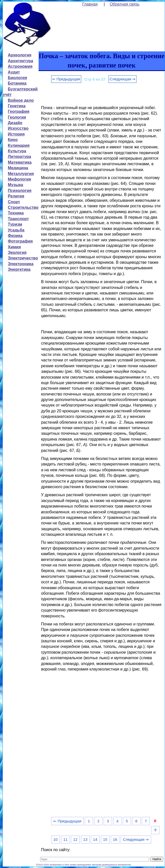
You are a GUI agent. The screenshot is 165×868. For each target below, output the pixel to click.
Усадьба (16, 230)
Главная (90, 4)
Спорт (14, 202)
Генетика (17, 106)
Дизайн (15, 123)
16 (115, 839)
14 (95, 839)
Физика (15, 236)
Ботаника (17, 83)
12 (75, 839)
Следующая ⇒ (122, 79)
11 (65, 839)
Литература (19, 157)
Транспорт (18, 219)
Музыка (16, 185)
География (19, 111)
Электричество (23, 258)
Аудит (14, 72)
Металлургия (21, 174)
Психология (20, 191)
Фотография (20, 241)
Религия (16, 196)
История (16, 134)
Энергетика (19, 269)
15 (105, 839)
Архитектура (20, 61)
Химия (14, 247)
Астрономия (20, 66)
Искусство (18, 128)
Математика (20, 162)
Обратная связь (125, 4)
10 (55, 839)
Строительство (23, 207)
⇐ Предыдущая (66, 79)
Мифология (19, 179)
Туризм (15, 224)
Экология (17, 253)
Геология (17, 117)
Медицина (18, 168)
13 (85, 839)
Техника (16, 213)
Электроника (21, 264)
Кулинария (19, 145)
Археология (20, 55)
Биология (17, 78)
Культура (17, 151)
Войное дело (21, 100)
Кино (13, 140)
